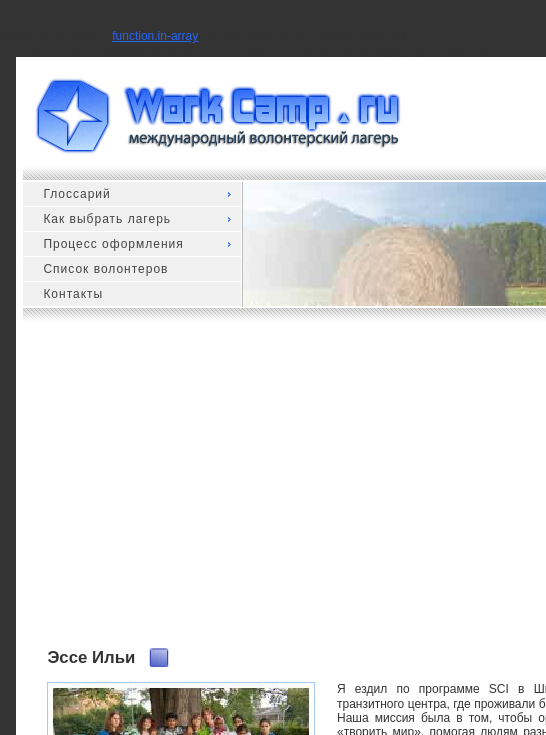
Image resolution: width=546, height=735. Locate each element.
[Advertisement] (296, 493)
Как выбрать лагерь (107, 219)
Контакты (73, 294)
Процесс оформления (113, 244)
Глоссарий (76, 194)
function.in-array (155, 36)
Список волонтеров (105, 269)
